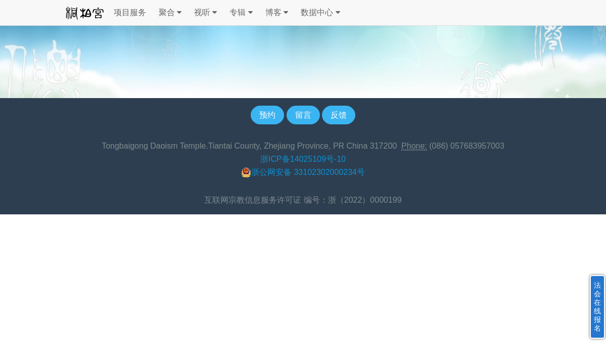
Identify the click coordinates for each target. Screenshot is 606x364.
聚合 (170, 13)
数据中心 (320, 13)
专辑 (241, 13)
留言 (303, 115)
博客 (277, 13)
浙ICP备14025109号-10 (303, 159)
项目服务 (130, 12)
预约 (267, 115)
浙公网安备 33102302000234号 (303, 172)
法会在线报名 (597, 307)
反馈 (339, 115)
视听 (205, 13)
